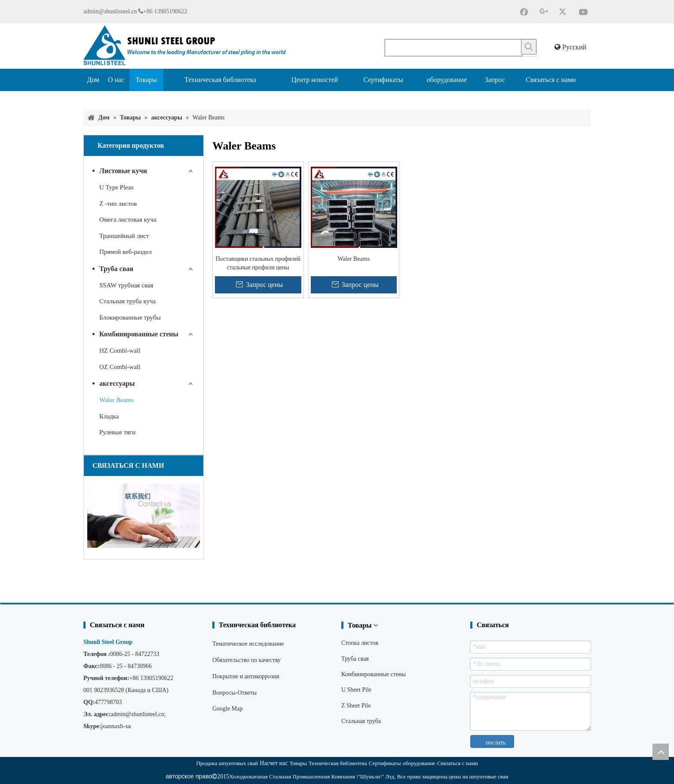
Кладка (109, 416)
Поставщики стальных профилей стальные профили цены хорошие (258, 264)
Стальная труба (361, 721)
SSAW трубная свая (126, 285)
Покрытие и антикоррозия (246, 676)
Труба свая (116, 269)
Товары (298, 763)
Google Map (227, 709)
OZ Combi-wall (120, 367)
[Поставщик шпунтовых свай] (90, 98)
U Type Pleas (116, 187)
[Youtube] (583, 12)
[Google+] (544, 12)
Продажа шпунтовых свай (227, 763)
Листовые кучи (123, 171)
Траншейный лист (124, 236)
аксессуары (117, 383)
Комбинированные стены (139, 334)
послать (496, 743)
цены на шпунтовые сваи (478, 776)
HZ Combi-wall (120, 351)
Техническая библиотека (338, 763)
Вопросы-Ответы (234, 693)
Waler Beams (116, 400)
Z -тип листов (118, 204)
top (661, 752)
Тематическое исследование (248, 644)
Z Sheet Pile (356, 706)
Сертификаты (385, 763)
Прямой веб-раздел (126, 252)
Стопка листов (360, 643)
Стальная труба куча (127, 301)
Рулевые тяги (117, 432)
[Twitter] (564, 12)
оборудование (419, 763)
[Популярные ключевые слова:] (529, 47)
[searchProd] (454, 48)
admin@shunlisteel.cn (110, 11)
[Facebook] (524, 12)
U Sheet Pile (356, 690)
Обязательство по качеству (247, 660)
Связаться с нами (458, 763)
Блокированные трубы (130, 317)
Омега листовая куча (128, 220)
